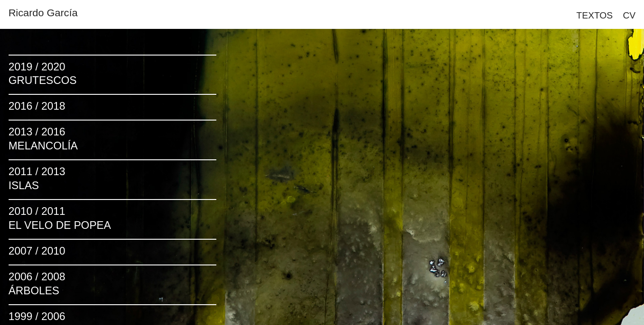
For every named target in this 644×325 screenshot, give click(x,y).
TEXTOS (594, 15)
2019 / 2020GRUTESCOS (43, 74)
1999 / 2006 (37, 316)
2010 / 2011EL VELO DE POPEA (60, 218)
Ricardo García (43, 13)
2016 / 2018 (37, 106)
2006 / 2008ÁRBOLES (37, 283)
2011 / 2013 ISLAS (37, 178)
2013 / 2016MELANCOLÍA (43, 139)
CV (629, 15)
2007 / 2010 (37, 251)
